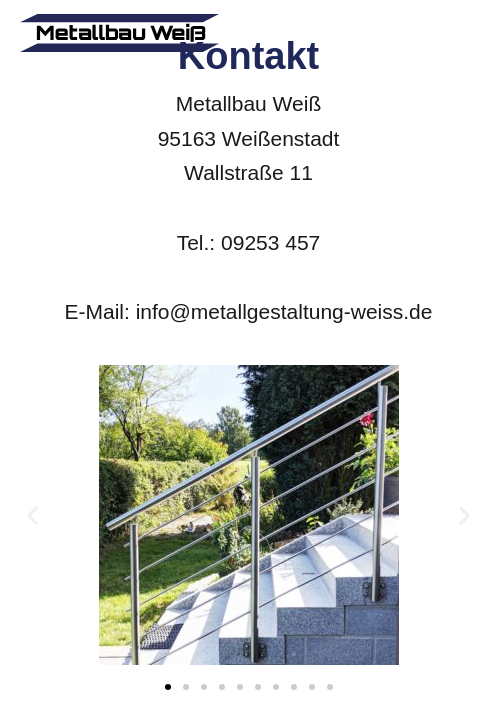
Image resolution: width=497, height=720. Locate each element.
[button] (32, 515)
